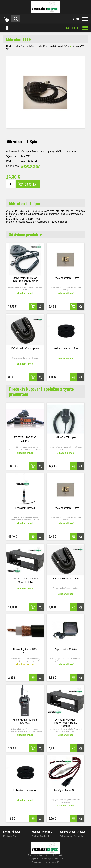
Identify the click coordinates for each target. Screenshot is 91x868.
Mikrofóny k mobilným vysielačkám (54, 46)
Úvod (8, 46)
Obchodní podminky (41, 836)
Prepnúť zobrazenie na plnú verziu (46, 855)
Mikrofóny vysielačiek (25, 46)
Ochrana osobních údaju (71, 836)
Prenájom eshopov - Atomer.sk (46, 862)
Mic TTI (26, 157)
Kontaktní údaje (11, 836)
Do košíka (30, 184)
